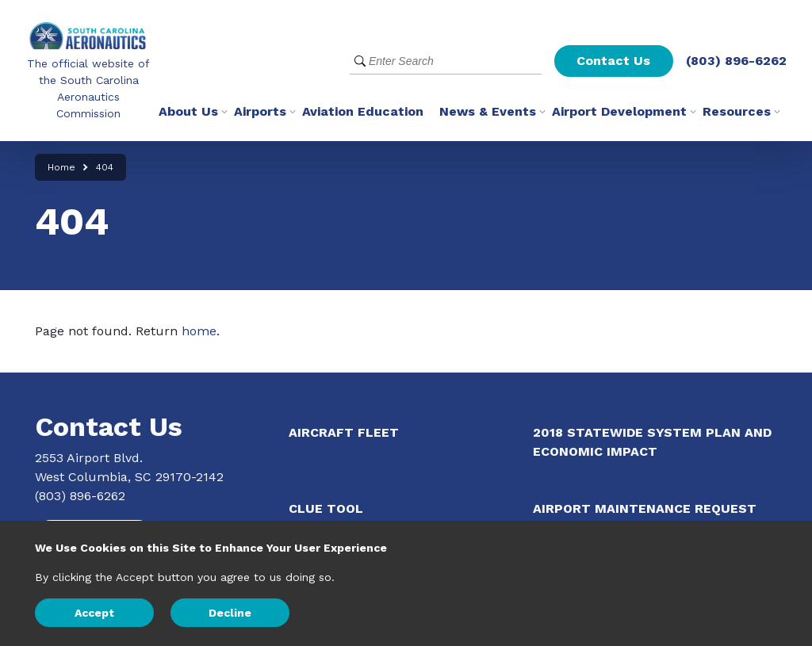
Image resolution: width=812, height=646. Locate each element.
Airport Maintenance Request (645, 508)
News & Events (488, 111)
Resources (737, 111)
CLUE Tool (326, 508)
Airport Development (619, 111)
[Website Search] (446, 61)
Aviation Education (363, 111)
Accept (94, 613)
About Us (188, 111)
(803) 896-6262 (736, 61)
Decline (230, 613)
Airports (260, 111)
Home (61, 167)
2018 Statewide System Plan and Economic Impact (652, 442)
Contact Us (613, 61)
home (199, 331)
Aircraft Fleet (344, 432)
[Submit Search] (360, 61)
